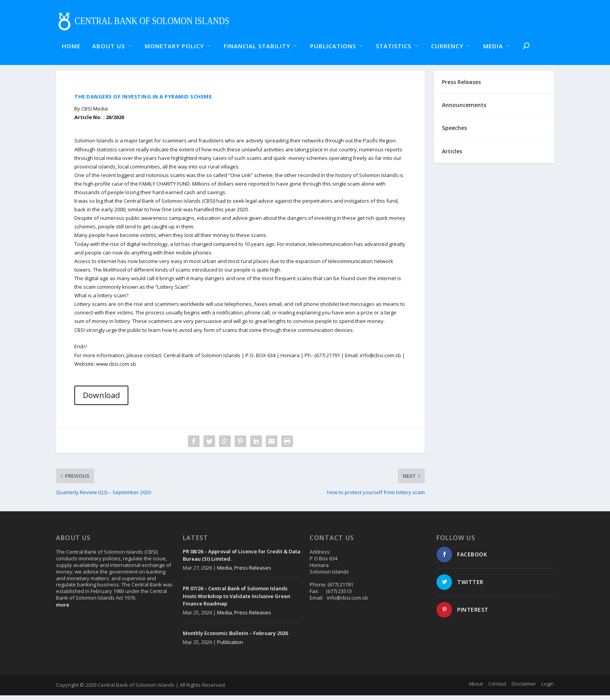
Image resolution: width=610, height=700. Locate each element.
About (476, 688)
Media (224, 572)
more (63, 609)
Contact (497, 688)
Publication (230, 647)
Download (101, 400)
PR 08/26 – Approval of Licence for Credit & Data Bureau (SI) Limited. (242, 560)
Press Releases (253, 572)
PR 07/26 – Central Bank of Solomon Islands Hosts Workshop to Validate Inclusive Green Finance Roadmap (237, 601)
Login (548, 688)
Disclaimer (524, 688)
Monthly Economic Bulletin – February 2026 (235, 638)
